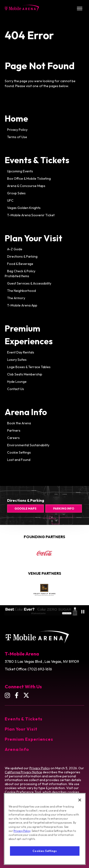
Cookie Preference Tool (23, 792)
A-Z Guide (15, 249)
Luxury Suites (17, 360)
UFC (10, 200)
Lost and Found (19, 460)
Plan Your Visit (33, 238)
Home (16, 118)
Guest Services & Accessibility (29, 283)
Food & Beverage (20, 264)
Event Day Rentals (21, 352)
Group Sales (16, 193)
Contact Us (16, 389)
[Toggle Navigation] (80, 8)
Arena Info (26, 412)
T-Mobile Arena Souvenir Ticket (31, 215)
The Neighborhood (21, 291)
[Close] (80, 809)
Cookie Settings (19, 452)
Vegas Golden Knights (24, 208)
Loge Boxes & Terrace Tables (29, 367)
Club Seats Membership (25, 374)
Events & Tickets (37, 160)
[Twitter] (26, 695)
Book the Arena (19, 423)
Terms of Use (17, 137)
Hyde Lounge (17, 382)
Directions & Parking (22, 256)
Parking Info (64, 508)
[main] (44, 257)
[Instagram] (7, 695)
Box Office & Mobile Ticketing (29, 179)
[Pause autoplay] (83, 612)
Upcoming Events (20, 171)
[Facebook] (17, 695)
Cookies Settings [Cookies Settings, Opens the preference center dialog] (45, 860)
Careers (13, 438)
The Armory (16, 298)
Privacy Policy (17, 130)
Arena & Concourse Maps (26, 186)
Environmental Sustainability (28, 445)
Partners (14, 430)
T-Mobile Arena (22, 8)
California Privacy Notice (23, 772)
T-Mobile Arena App (22, 305)
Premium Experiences (29, 739)
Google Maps (25, 508)
